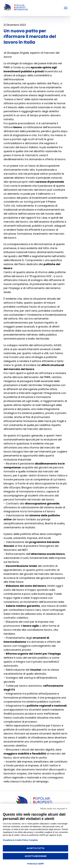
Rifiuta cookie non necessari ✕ (54, 809)
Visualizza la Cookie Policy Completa (20, 840)
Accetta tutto (35, 848)
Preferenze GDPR (36, 864)
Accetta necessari (36, 856)
